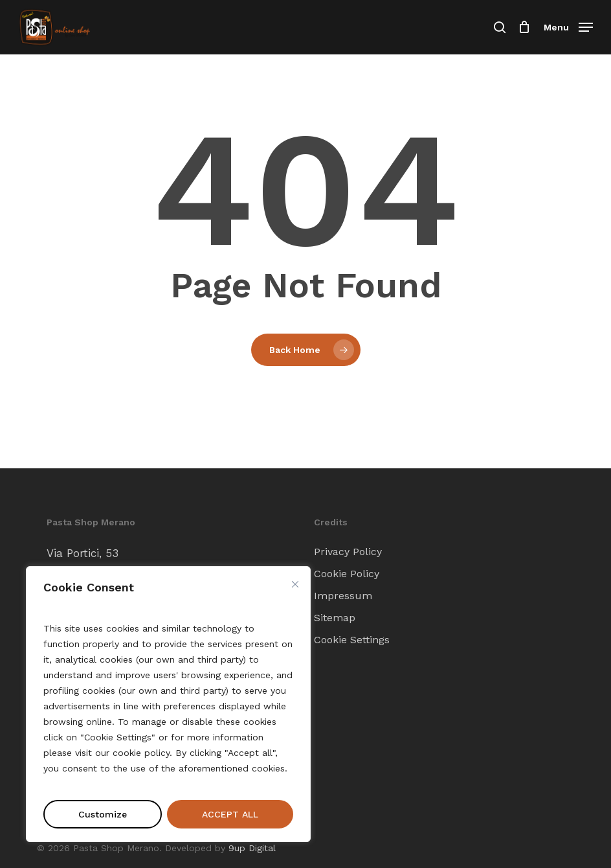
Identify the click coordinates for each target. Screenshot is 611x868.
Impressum (343, 596)
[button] (568, 26)
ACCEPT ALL (230, 814)
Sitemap (335, 618)
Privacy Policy (348, 552)
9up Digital (252, 848)
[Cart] (525, 27)
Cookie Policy (347, 574)
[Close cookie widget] (295, 584)
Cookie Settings (352, 640)
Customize (103, 814)
